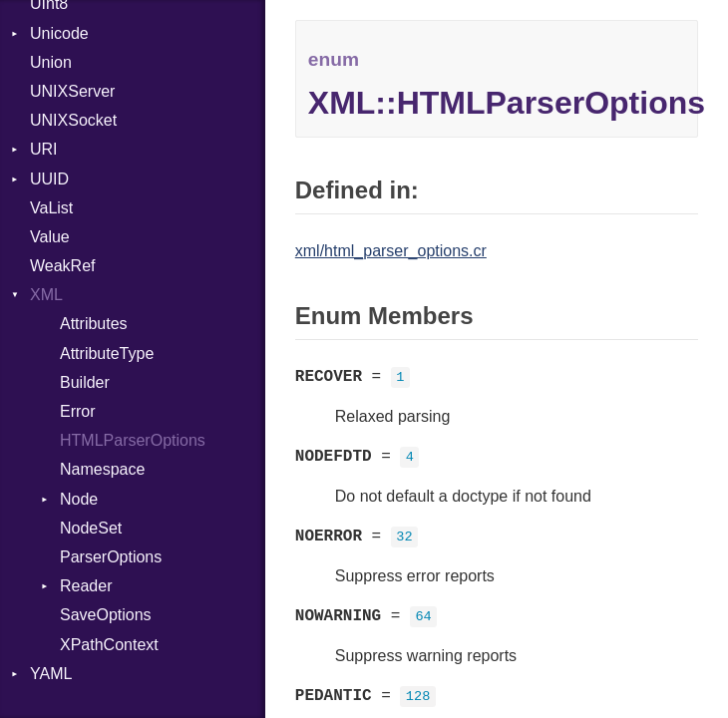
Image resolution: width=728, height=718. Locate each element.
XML (46, 295)
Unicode (59, 33)
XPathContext (109, 645)
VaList (51, 208)
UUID (49, 179)
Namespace (102, 469)
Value (50, 237)
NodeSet (91, 528)
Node (79, 499)
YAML (51, 674)
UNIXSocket (73, 120)
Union (51, 62)
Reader (86, 586)
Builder (85, 382)
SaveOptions (106, 615)
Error (78, 411)
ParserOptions (111, 557)
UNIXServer (72, 91)
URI (44, 149)
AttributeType (107, 354)
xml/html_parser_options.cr (391, 251)
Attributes (94, 324)
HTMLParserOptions (133, 440)
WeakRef (63, 266)
